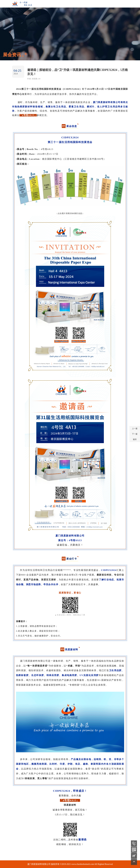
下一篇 (135, 434)
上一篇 (135, 428)
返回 (135, 439)
